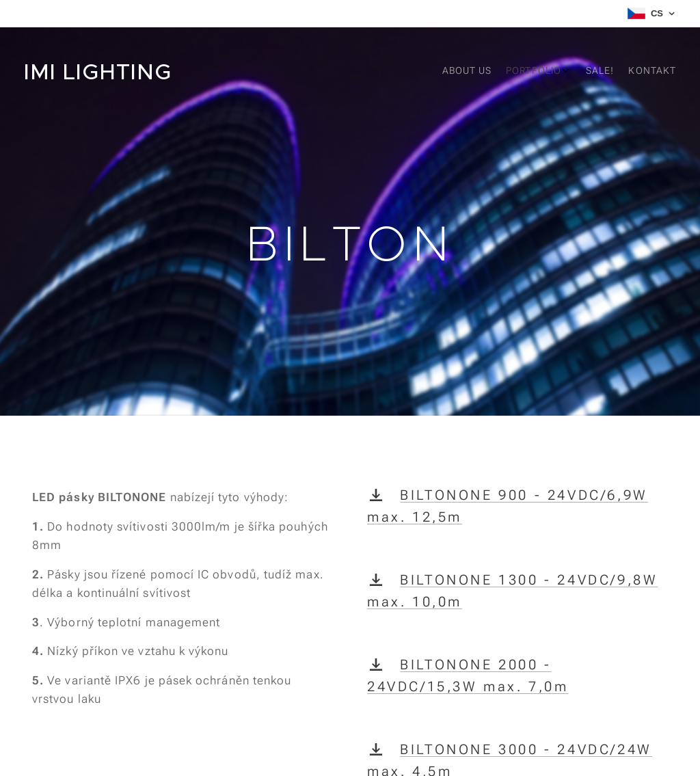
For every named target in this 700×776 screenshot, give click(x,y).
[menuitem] (607, 72)
